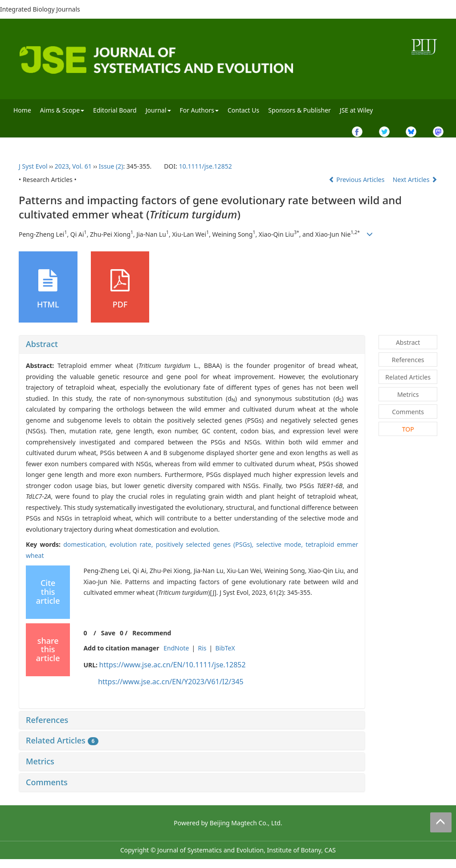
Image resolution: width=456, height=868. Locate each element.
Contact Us (243, 110)
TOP (408, 429)
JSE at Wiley (356, 110)
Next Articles (415, 180)
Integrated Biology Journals (40, 9)
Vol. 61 (82, 166)
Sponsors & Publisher (299, 110)
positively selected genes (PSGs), (206, 544)
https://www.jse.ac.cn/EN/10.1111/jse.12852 (173, 665)
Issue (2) (111, 166)
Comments (47, 782)
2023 (62, 166)
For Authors (199, 110)
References (47, 720)
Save (108, 633)
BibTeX (225, 648)
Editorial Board (115, 110)
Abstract (42, 344)
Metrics (40, 761)
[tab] (192, 344)
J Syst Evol (33, 166)
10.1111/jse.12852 (206, 166)
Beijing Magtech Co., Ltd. (246, 823)
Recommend (152, 633)
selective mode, (281, 544)
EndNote (176, 648)
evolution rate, (133, 544)
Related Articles (62, 740)
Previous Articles (357, 180)
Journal (158, 110)
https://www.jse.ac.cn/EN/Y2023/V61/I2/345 (171, 682)
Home (22, 110)
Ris (202, 648)
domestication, (86, 544)
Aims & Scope (62, 110)
